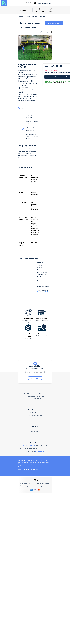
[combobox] (28, 3)
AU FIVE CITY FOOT (43, 292)
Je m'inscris (35, 378)
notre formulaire (41, 451)
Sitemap (48, 486)
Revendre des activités (35, 415)
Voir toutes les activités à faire (30, 469)
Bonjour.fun (35, 429)
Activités (21, 17)
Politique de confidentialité (42, 484)
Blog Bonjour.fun (35, 432)
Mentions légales (25, 486)
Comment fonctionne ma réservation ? (35, 393)
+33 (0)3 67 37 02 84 (29, 445)
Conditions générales (26, 484)
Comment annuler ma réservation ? (35, 396)
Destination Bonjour (38, 486)
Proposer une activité (35, 413)
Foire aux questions (35, 399)
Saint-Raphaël (27, 17)
